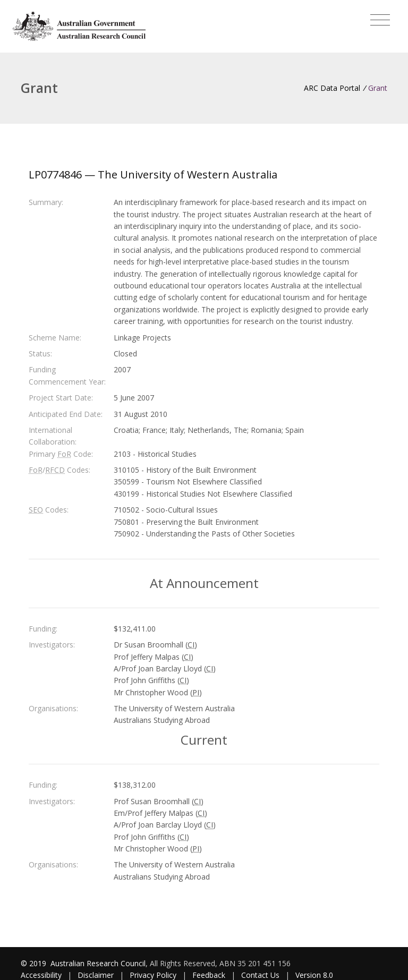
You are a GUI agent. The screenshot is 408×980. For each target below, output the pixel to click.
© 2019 (35, 963)
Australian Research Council (98, 963)
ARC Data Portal (332, 88)
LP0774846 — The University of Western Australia (153, 174)
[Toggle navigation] (380, 20)
